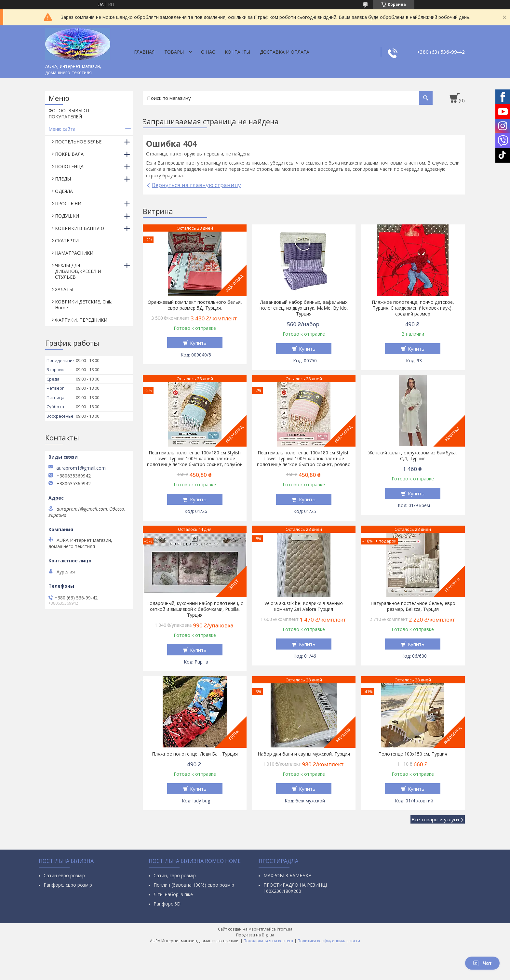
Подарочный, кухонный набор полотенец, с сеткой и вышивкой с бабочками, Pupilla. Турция (195, 609)
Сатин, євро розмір (175, 875)
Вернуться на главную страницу (196, 185)
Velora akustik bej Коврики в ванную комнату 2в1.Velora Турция (304, 606)
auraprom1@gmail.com (81, 468)
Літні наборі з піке (173, 894)
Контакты (237, 52)
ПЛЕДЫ (63, 179)
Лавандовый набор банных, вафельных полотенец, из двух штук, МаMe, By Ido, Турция (304, 308)
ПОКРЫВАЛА (69, 154)
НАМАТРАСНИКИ (74, 253)
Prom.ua (285, 929)
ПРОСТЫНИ (68, 203)
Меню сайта (62, 129)
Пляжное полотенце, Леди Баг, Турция (195, 754)
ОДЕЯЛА (64, 191)
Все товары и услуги (435, 819)
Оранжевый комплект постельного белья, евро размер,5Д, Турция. (195, 305)
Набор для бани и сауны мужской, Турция (304, 754)
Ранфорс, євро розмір (68, 885)
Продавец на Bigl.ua (255, 935)
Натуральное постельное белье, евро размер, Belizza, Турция (413, 606)
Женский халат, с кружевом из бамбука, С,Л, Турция (413, 456)
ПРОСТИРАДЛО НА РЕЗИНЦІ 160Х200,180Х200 (295, 888)
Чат (482, 963)
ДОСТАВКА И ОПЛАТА (285, 52)
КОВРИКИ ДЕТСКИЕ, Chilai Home (84, 305)
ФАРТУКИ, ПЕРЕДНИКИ (81, 320)
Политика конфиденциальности (329, 941)
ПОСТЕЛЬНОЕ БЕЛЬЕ (78, 142)
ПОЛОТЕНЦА (69, 166)
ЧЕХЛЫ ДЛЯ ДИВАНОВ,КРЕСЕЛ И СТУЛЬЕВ (78, 271)
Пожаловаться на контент (268, 941)
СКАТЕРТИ (67, 241)
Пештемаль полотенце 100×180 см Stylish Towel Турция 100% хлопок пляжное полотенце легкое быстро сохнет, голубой (195, 459)
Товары (174, 52)
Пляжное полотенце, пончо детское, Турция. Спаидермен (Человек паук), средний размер (413, 308)
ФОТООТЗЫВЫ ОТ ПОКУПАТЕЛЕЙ (69, 114)
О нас (208, 52)
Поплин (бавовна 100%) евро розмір (194, 885)
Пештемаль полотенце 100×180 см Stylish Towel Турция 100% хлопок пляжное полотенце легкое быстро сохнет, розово (304, 459)
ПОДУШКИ (67, 216)
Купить (198, 343)
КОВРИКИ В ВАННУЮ (80, 228)
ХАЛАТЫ (64, 289)
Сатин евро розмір (64, 875)
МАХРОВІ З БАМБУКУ (287, 875)
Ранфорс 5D (167, 904)
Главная (144, 52)
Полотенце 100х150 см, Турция (413, 754)
